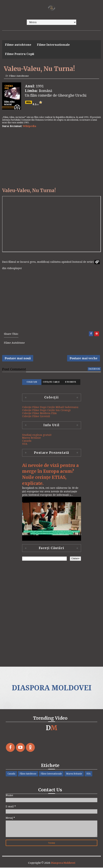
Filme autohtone (18, 45)
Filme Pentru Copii (20, 54)
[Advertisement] (52, 158)
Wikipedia (30, 126)
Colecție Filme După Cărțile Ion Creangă (46, 411)
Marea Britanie (32, 438)
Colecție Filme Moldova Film (40, 414)
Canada (27, 441)
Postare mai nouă (18, 359)
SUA (25, 444)
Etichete (71, 383)
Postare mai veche (84, 359)
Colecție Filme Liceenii (36, 417)
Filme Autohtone (19, 76)
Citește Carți (51, 383)
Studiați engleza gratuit (37, 435)
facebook (94, 369)
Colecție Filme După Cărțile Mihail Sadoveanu (50, 408)
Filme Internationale (53, 45)
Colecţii (32, 383)
